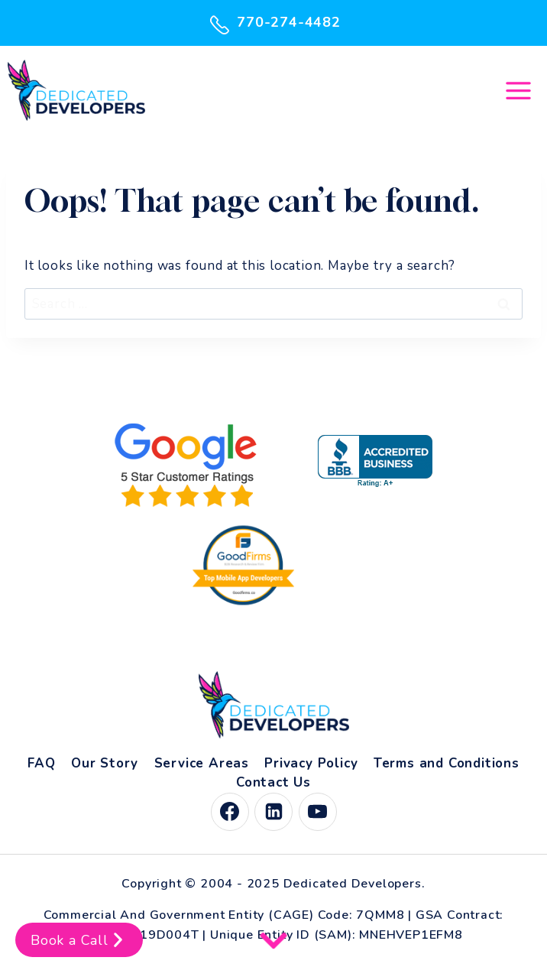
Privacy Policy (311, 763)
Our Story (105, 763)
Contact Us (273, 782)
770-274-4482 (273, 23)
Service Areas (202, 763)
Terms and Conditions (447, 763)
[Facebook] (230, 812)
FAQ (41, 763)
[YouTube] (318, 812)
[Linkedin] (273, 812)
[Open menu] (518, 90)
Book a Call (79, 940)
